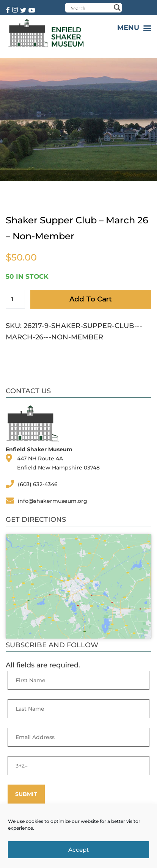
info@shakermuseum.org (53, 501)
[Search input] (91, 8)
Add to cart (91, 299)
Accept (78, 850)
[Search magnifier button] (117, 8)
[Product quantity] (15, 299)
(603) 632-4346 (38, 484)
